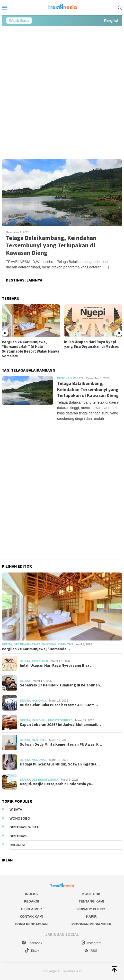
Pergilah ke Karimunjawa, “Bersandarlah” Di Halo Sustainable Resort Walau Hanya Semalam (30, 349)
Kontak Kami (31, 916)
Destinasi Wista (24, 827)
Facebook (32, 943)
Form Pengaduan (31, 924)
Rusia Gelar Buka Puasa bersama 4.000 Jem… (59, 705)
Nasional (49, 644)
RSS (91, 951)
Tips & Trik (40, 661)
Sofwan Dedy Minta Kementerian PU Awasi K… (61, 744)
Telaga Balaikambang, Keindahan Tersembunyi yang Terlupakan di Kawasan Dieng (51, 245)
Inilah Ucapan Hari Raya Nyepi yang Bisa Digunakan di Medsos (91, 344)
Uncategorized (60, 720)
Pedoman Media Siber (91, 924)
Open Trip (66, 644)
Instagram (91, 943)
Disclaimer (32, 909)
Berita (7, 644)
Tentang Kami (91, 901)
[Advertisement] (62, 93)
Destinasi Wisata (70, 378)
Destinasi (18, 836)
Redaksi (32, 901)
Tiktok (32, 951)
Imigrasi (17, 845)
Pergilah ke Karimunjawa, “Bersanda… (36, 649)
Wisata (16, 809)
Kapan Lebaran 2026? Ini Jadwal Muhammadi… (60, 725)
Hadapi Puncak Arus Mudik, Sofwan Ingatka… (60, 764)
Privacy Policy (91, 909)
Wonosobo (20, 818)
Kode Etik (91, 894)
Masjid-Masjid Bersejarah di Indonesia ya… (57, 784)
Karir (91, 916)
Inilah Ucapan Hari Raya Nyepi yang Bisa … (57, 665)
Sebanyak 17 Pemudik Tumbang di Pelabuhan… (62, 685)
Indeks (32, 894)
